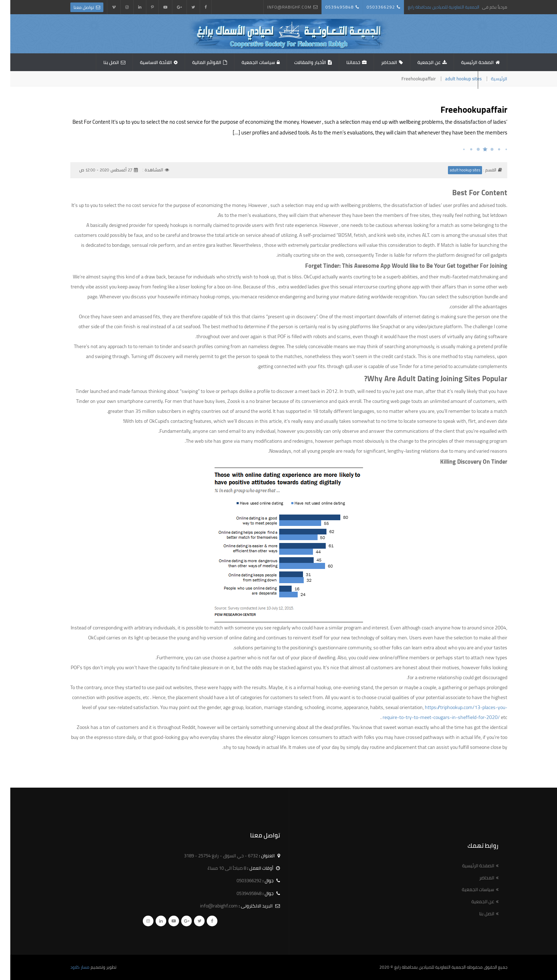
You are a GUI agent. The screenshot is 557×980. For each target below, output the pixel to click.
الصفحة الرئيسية (467, 62)
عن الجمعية (419, 62)
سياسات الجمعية (248, 62)
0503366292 (371, 7)
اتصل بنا (101, 62)
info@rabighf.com (279, 7)
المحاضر (379, 62)
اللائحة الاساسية (146, 62)
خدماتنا (343, 62)
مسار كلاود (70, 967)
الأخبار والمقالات (300, 62)
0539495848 (329, 7)
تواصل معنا (74, 7)
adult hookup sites (453, 79)
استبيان (482, 80)
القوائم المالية (196, 62)
